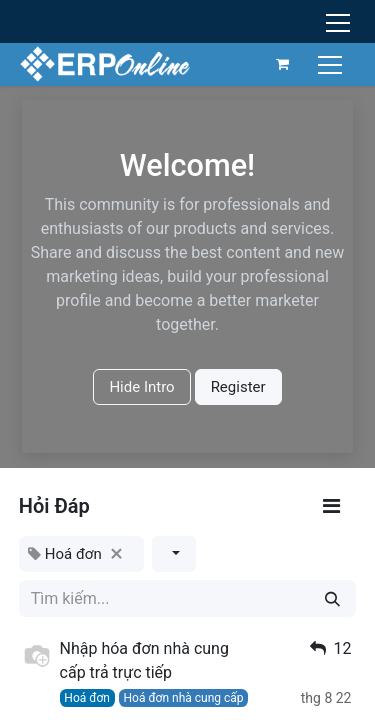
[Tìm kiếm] (332, 598)
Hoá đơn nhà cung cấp (183, 698)
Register (238, 387)
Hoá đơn (87, 698)
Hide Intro (141, 387)
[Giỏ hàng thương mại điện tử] (283, 64)
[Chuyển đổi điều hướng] (332, 63)
